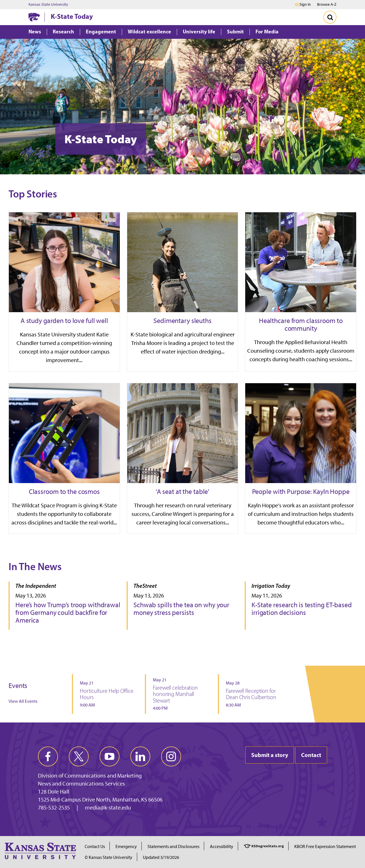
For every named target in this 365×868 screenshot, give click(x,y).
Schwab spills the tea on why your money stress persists (181, 609)
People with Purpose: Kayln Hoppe (301, 491)
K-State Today (72, 16)
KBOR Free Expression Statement (325, 846)
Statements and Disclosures (173, 846)
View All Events (23, 701)
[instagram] (171, 756)
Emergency (126, 846)
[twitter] (79, 756)
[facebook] (48, 756)
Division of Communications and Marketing (90, 776)
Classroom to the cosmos (64, 491)
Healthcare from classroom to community (301, 324)
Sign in (305, 5)
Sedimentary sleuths (182, 321)
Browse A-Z (327, 4)
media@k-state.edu (108, 808)
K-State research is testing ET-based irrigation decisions (302, 609)
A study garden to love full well (64, 321)
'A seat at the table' (182, 491)
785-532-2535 (54, 808)
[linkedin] (140, 756)
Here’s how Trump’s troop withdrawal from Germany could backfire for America (68, 612)
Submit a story (270, 755)
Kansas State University (48, 5)
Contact (311, 755)
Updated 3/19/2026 (161, 857)
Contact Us (95, 846)
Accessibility (222, 846)
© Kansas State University (109, 857)
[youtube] (109, 756)
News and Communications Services (81, 784)
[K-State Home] (34, 17)
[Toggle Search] (330, 17)
